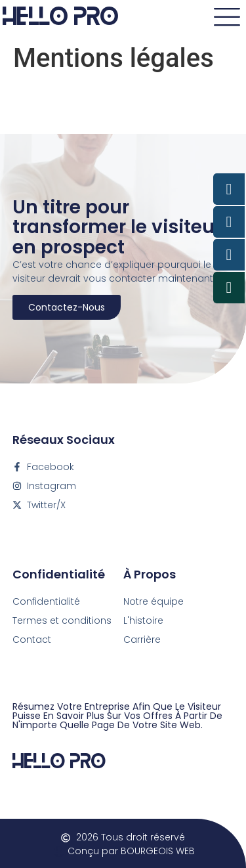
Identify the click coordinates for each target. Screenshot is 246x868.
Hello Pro (59, 759)
